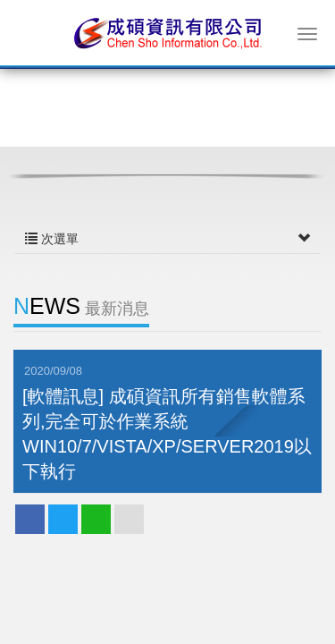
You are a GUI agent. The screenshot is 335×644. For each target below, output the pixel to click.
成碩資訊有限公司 (168, 32)
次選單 (167, 239)
